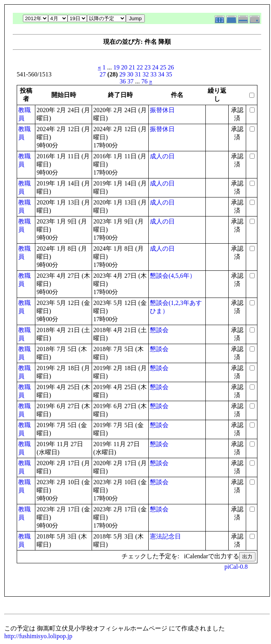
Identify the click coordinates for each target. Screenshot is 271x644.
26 (171, 67)
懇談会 (159, 330)
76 (144, 81)
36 (123, 81)
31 (138, 74)
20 (124, 67)
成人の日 (162, 156)
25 (163, 67)
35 (169, 74)
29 (122, 74)
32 (146, 74)
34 (161, 74)
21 (132, 67)
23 (148, 67)
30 (130, 74)
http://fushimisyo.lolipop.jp (38, 636)
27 (103, 74)
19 (116, 67)
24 (155, 67)
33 (153, 74)
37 (130, 81)
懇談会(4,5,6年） (173, 276)
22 (140, 67)
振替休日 (162, 110)
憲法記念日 (165, 536)
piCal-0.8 (236, 567)
